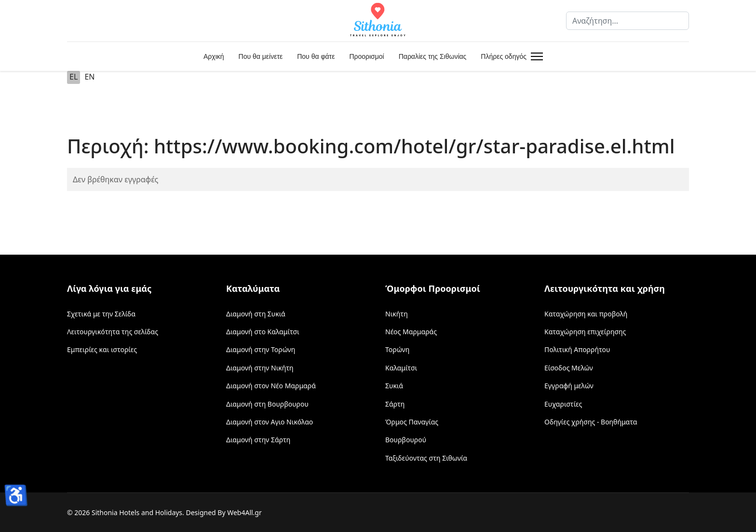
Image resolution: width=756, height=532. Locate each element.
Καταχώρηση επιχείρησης (585, 332)
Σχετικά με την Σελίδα (101, 314)
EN (89, 77)
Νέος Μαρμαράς (411, 332)
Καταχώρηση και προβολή (586, 314)
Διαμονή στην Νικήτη (260, 368)
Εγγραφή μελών (569, 386)
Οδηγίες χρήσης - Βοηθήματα (591, 422)
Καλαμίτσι (401, 368)
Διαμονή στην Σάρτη (258, 440)
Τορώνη (397, 349)
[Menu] (535, 56)
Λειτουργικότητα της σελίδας (113, 332)
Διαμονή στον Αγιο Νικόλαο (270, 422)
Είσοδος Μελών (569, 368)
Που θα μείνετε (261, 56)
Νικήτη (397, 314)
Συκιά (394, 386)
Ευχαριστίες (563, 404)
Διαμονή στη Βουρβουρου (267, 404)
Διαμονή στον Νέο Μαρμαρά (271, 386)
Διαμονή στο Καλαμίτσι (263, 332)
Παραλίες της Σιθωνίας (433, 56)
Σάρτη (395, 404)
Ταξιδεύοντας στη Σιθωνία (426, 458)
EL (74, 77)
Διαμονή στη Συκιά (256, 314)
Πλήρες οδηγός (504, 56)
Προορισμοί (366, 56)
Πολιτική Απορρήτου (577, 349)
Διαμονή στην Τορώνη (261, 349)
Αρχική (214, 56)
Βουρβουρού (406, 440)
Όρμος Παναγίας (412, 422)
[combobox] (628, 21)
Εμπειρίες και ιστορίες (102, 349)
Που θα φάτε (316, 56)
